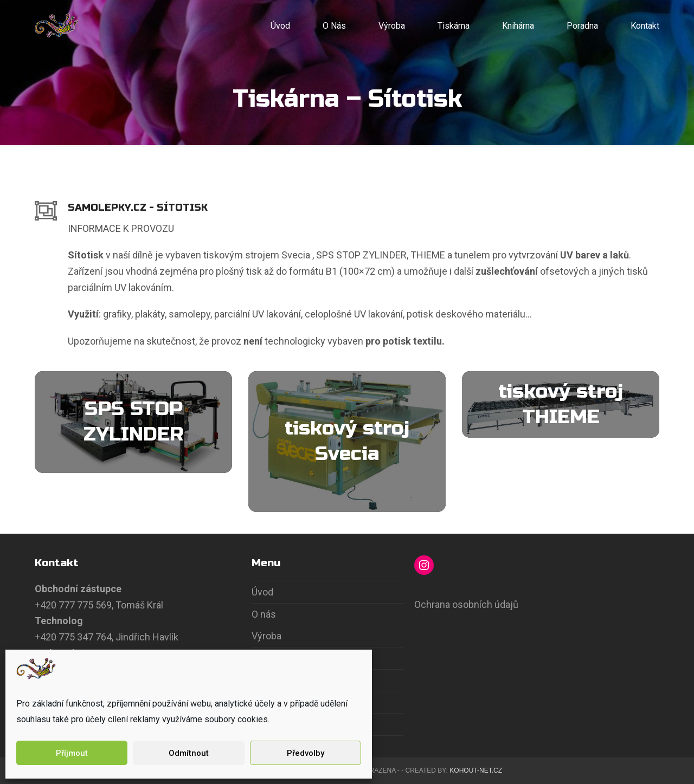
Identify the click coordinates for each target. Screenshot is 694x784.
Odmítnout (189, 753)
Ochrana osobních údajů (466, 604)
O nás (264, 614)
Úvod (262, 592)
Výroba (266, 636)
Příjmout (72, 753)
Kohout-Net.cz (476, 770)
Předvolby (306, 753)
